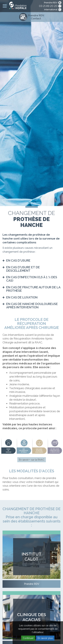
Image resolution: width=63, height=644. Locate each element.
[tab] (32, 261)
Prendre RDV (51, 3)
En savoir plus (45, 638)
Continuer (28, 638)
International (51, 10)
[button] (16, 261)
